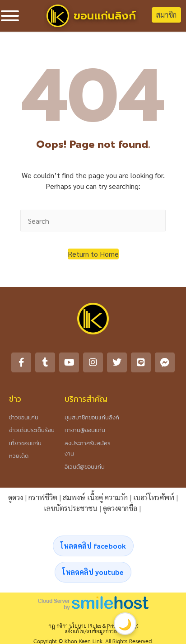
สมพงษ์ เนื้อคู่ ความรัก (95, 497)
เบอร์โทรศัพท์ (154, 497)
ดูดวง (16, 497)
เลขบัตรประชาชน (71, 508)
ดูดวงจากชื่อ (120, 508)
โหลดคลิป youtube (93, 572)
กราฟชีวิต (43, 497)
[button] (93, 254)
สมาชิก (166, 15)
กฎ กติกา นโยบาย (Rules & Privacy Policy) (93, 626)
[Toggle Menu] (10, 16)
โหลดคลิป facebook (93, 546)
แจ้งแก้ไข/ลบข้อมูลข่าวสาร (93, 631)
